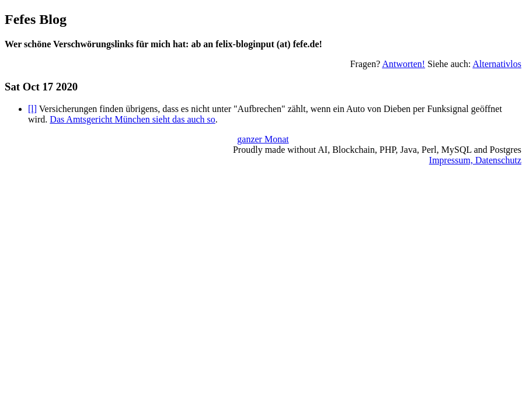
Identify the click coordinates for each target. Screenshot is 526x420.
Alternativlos (497, 64)
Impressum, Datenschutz (475, 160)
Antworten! (403, 64)
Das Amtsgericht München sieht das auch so (133, 119)
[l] (32, 109)
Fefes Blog (36, 19)
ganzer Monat (263, 139)
